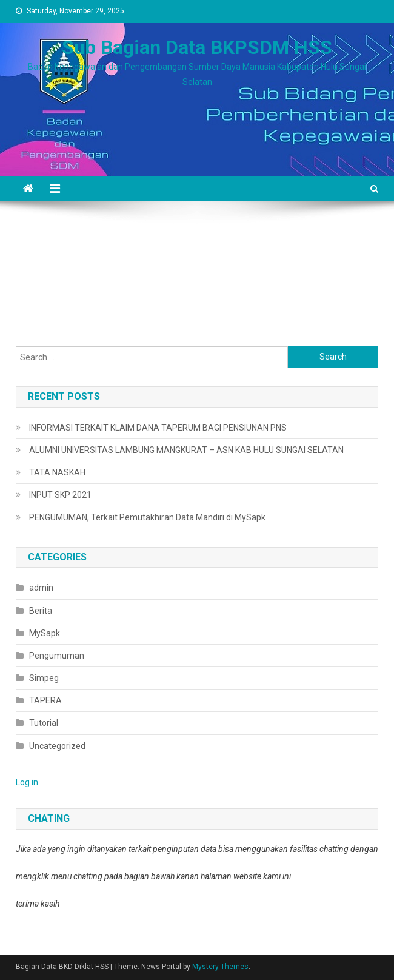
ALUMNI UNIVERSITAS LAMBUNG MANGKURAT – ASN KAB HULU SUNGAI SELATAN (186, 450)
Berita (41, 611)
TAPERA (45, 700)
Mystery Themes (220, 967)
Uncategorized (57, 746)
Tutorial (44, 723)
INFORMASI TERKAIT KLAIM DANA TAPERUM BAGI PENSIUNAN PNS (158, 428)
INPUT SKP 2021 (60, 495)
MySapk (45, 633)
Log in (27, 782)
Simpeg (44, 678)
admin (41, 588)
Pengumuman (57, 656)
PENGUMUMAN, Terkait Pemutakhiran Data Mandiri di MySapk (147, 517)
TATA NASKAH (57, 472)
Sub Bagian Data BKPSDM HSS (197, 47)
